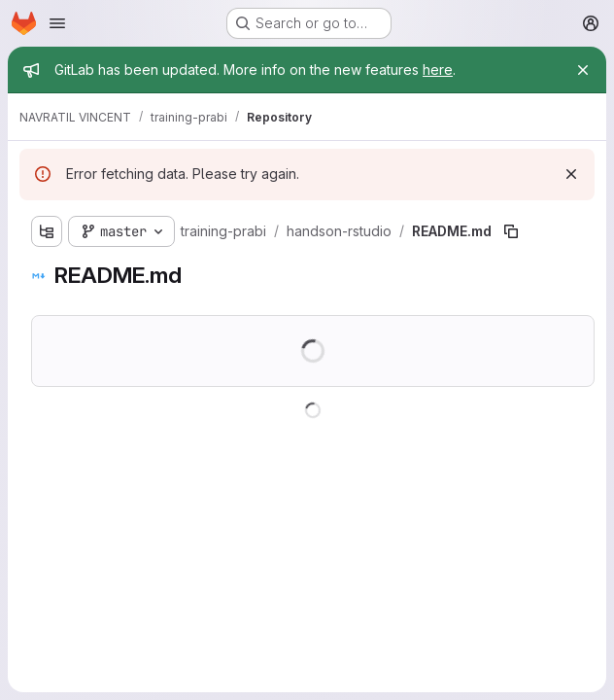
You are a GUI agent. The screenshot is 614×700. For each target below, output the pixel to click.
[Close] (583, 70)
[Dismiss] (571, 174)
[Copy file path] (511, 231)
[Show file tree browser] (47, 231)
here (438, 70)
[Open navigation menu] (57, 23)
